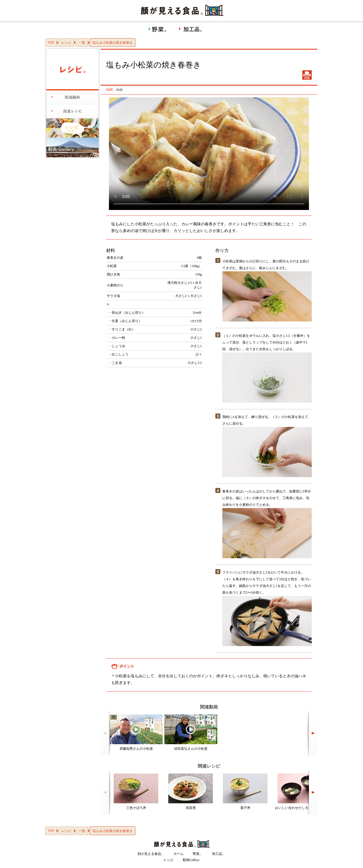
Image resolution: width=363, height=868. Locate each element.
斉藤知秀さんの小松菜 (136, 749)
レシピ (66, 43)
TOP (51, 42)
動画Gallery (191, 860)
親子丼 (245, 808)
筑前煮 (191, 808)
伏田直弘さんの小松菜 (191, 749)
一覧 (82, 43)
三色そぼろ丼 (136, 808)
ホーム (179, 854)
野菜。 (198, 854)
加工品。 (219, 854)
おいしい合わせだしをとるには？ (300, 808)
